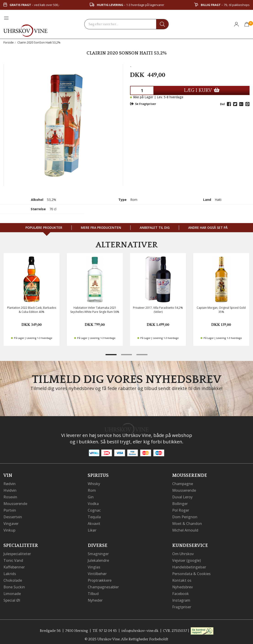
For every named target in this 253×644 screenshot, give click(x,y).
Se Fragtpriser (143, 104)
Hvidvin (10, 490)
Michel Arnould (185, 529)
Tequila (94, 516)
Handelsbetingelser (189, 565)
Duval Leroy (182, 497)
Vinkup (9, 529)
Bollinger (180, 503)
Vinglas (94, 565)
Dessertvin (13, 516)
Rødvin (10, 484)
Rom (92, 490)
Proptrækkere (100, 578)
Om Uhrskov (183, 552)
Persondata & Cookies (191, 571)
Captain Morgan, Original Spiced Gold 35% (221, 310)
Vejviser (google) (187, 558)
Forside (9, 42)
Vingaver (11, 522)
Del (222, 104)
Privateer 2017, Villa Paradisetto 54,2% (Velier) (158, 310)
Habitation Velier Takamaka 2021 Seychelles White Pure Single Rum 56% (95, 310)
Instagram (181, 597)
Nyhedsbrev (182, 584)
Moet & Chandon (187, 522)
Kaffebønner (14, 565)
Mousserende (15, 503)
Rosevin (10, 497)
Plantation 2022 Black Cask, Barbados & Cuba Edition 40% (32, 310)
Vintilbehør (97, 571)
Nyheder (95, 597)
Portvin (10, 509)
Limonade (12, 590)
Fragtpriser (182, 603)
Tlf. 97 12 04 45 (105, 627)
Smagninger (98, 552)
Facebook (181, 590)
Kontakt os (182, 578)
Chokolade (13, 578)
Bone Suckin (14, 584)
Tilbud (93, 590)
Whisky (94, 484)
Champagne (183, 484)
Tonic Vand (13, 558)
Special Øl (12, 597)
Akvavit (94, 522)
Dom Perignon (185, 516)
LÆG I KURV (202, 90)
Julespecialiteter (17, 552)
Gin (91, 497)
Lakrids (10, 571)
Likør (92, 529)
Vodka (93, 503)
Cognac (94, 509)
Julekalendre (98, 558)
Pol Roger (181, 509)
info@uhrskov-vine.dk (140, 627)
